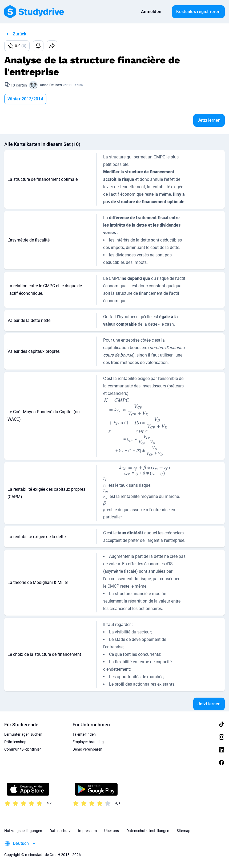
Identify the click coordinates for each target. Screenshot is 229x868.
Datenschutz (60, 831)
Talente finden (84, 734)
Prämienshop (15, 742)
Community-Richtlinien (23, 749)
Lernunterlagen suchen (23, 734)
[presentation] (136, 427)
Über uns (112, 831)
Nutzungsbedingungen (23, 831)
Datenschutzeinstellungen (148, 831)
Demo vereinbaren (87, 749)
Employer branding (88, 742)
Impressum (87, 831)
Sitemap (184, 831)
